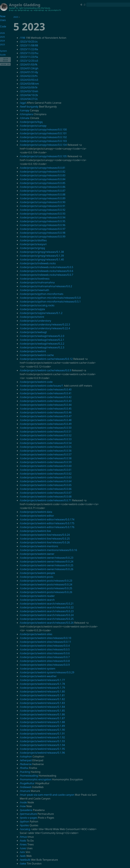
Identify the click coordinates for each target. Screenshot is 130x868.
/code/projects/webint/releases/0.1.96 (42, 753)
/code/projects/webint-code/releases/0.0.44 (46, 405)
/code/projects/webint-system (38, 669)
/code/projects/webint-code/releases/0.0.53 (46, 439)
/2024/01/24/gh (29, 68)
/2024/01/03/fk (29, 65)
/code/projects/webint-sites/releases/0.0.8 (45, 661)
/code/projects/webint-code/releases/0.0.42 (46, 397)
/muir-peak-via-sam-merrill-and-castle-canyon (47, 795)
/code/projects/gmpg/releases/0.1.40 (42, 259)
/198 (22, 38)
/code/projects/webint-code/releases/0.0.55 (46, 447)
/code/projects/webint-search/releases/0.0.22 (47, 607)
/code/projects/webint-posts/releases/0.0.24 (46, 584)
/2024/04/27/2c (29, 99)
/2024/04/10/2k (29, 95)
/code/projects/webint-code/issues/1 (41, 386)
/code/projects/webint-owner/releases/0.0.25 (46, 565)
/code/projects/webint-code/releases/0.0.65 (46, 485)
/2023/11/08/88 (29, 45)
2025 (2, 37)
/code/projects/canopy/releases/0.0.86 (43, 187)
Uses (3, 20)
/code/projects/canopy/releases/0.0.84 (43, 179)
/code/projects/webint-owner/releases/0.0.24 (46, 562)
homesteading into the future (37, 8)
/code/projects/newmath (34, 290)
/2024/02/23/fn (29, 76)
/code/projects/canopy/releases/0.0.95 (43, 221)
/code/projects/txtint (32, 317)
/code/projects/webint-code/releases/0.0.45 (46, 409)
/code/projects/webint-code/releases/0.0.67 (46, 493)
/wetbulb (25, 860)
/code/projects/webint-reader (37, 596)
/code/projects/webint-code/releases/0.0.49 (46, 424)
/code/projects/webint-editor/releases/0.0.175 (47, 523)
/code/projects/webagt (33, 332)
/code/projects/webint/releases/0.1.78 (42, 684)
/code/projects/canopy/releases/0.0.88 (43, 194)
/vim (22, 852)
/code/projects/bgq (31, 122)
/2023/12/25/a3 (29, 61)
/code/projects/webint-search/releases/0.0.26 (47, 623)
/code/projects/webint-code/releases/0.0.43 (46, 401)
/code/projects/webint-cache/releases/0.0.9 (45, 370)
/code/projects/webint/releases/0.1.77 (42, 680)
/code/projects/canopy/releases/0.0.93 (43, 214)
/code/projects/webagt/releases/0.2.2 (42, 344)
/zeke (23, 864)
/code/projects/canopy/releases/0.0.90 (43, 202)
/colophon (26, 756)
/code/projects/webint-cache (37, 355)
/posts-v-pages (28, 818)
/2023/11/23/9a (29, 57)
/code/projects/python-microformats (41, 294)
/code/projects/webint (33, 351)
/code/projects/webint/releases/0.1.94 (42, 745)
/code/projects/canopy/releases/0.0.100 (43, 130)
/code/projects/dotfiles (33, 240)
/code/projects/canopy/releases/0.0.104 (43, 145)
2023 (16, 17)
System (3, 51)
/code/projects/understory (35, 321)
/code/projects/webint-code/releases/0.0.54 (46, 443)
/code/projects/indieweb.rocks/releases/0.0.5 (46, 267)
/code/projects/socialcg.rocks (37, 305)
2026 (2, 33)
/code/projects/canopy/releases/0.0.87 (43, 191)
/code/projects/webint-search (37, 600)
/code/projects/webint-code (36, 382)
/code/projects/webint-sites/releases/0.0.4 (45, 646)
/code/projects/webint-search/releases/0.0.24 (47, 615)
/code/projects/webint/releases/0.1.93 (42, 741)
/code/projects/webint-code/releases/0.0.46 (46, 412)
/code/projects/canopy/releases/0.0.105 (43, 156)
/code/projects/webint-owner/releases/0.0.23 (46, 558)
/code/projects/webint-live (35, 531)
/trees (23, 844)
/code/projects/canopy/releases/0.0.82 (43, 172)
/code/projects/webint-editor (37, 516)
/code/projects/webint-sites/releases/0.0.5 (45, 649)
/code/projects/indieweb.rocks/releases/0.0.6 (46, 271)
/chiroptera (26, 114)
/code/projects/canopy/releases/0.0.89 (43, 198)
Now (3, 16)
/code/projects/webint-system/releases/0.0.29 (47, 672)
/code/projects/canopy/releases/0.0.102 (43, 137)
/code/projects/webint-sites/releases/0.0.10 (45, 638)
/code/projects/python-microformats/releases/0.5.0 (50, 298)
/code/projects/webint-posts (36, 577)
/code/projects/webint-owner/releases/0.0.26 (46, 569)
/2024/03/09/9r (29, 87)
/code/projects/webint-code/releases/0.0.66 (46, 489)
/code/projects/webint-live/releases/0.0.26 (45, 542)
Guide (3, 55)
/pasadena (26, 810)
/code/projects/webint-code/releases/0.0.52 (46, 435)
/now (23, 806)
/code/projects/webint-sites (36, 634)
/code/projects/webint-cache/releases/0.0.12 (46, 359)
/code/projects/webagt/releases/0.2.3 (42, 347)
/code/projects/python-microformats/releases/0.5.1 (50, 302)
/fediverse (26, 764)
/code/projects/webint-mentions (39, 546)
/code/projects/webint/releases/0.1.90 (42, 730)
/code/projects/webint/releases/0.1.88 (42, 722)
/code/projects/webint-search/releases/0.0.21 (47, 604)
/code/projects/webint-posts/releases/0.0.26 (46, 592)
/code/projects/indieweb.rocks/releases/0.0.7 (46, 275)
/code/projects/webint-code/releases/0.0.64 (46, 481)
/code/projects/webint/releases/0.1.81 (42, 695)
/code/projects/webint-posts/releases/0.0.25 (46, 588)
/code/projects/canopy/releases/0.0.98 (43, 233)
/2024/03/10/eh (29, 91)
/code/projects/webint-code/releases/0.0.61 (46, 470)
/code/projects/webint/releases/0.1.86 (42, 714)
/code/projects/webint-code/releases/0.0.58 (46, 458)
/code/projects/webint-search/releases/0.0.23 (47, 611)
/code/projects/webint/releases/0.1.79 (42, 688)
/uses (23, 848)
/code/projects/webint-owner (37, 554)
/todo (23, 841)
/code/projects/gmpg (32, 248)
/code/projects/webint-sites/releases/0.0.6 (45, 653)
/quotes (24, 825)
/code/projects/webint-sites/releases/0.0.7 (45, 657)
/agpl (23, 103)
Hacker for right (16, 8)
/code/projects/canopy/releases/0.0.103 (43, 141)
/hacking (25, 772)
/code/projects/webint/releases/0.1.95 (42, 749)
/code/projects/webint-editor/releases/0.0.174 (47, 519)
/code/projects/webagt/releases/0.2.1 (42, 340)
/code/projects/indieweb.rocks (38, 263)
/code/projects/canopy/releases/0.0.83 (43, 175)
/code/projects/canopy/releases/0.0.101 (43, 133)
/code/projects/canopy (33, 126)
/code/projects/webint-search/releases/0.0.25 (47, 619)
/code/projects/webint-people (37, 573)
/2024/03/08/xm (29, 84)
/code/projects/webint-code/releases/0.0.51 (46, 432)
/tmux (23, 837)
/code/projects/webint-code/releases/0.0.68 (46, 497)
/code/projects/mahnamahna (37, 282)
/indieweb (26, 787)
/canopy (24, 110)
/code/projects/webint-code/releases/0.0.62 (46, 474)
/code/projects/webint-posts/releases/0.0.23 (46, 581)
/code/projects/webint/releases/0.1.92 (42, 737)
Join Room (5, 60)
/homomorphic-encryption (36, 779)
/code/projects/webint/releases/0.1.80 (42, 692)
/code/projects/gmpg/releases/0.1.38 (42, 252)
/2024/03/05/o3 (29, 80)
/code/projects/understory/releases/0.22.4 (45, 328)
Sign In (5, 64)
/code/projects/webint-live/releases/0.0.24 (45, 535)
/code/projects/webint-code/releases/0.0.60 (46, 466)
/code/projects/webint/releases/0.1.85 (42, 711)
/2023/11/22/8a (29, 49)
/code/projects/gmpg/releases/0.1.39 (42, 256)
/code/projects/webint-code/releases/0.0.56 (46, 451)
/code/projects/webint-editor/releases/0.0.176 (47, 527)
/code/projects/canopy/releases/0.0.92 (43, 210)
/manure (25, 791)
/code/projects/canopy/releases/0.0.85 (43, 183)
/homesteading (29, 776)
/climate (25, 118)
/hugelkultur (27, 783)
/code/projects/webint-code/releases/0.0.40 (46, 389)
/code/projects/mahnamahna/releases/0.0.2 (46, 286)
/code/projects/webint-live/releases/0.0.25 (45, 539)
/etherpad (26, 760)
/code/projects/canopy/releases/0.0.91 (43, 206)
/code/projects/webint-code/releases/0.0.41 (46, 393)
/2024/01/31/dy (29, 72)
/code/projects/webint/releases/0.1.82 (42, 699)
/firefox (24, 768)
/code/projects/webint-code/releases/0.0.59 (46, 462)
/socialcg (25, 829)
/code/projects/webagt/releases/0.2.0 (42, 336)
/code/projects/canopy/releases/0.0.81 (43, 168)
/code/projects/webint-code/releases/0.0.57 (46, 454)
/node (23, 802)
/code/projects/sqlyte (32, 309)
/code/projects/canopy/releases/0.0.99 (43, 237)
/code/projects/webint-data (36, 512)
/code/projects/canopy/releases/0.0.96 (43, 225)
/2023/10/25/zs (29, 42)
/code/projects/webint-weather (38, 676)
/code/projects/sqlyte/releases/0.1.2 (41, 313)
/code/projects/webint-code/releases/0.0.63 (46, 477)
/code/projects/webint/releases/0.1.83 (42, 703)
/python (24, 821)
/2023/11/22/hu (29, 53)
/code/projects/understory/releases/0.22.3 (45, 324)
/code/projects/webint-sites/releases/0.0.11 (45, 642)
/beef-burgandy (29, 107)
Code (3, 26)
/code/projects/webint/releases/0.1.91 (42, 734)
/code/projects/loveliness (35, 279)
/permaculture (28, 814)
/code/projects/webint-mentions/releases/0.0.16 (48, 550)
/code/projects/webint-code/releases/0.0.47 (46, 416)
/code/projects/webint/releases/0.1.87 (42, 718)
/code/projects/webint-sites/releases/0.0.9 (45, 665)
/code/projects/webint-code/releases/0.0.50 (46, 428)
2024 (2, 41)
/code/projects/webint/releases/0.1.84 (42, 707)
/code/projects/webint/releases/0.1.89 (42, 726)
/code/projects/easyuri (33, 244)
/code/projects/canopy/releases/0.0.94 (43, 217)
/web (23, 856)
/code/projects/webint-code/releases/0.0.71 (46, 500)
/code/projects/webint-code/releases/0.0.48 (46, 420)
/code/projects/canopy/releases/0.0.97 (43, 229)
